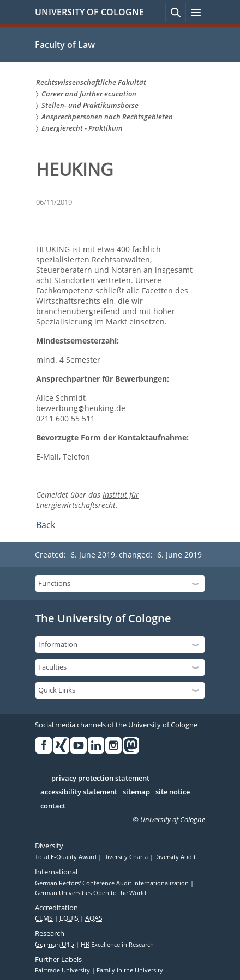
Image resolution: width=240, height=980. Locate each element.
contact (53, 806)
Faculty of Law (65, 45)
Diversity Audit (175, 857)
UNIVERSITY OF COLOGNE (89, 12)
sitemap (136, 792)
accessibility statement (79, 792)
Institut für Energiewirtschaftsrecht (88, 500)
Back (46, 525)
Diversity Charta (126, 857)
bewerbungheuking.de (81, 408)
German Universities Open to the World (91, 893)
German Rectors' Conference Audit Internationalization (113, 883)
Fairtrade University (63, 970)
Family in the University (130, 970)
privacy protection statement (100, 779)
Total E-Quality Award (67, 857)
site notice (173, 792)
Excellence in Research (117, 945)
